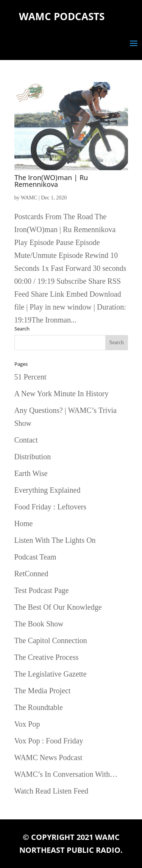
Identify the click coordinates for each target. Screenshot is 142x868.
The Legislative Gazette (51, 674)
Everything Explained (48, 490)
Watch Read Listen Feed (51, 791)
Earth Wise (31, 473)
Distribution (33, 457)
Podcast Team (35, 557)
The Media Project (43, 691)
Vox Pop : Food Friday (49, 741)
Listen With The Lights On (55, 540)
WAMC (29, 198)
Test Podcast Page (42, 590)
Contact (26, 440)
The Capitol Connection (51, 640)
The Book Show (39, 624)
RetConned (31, 574)
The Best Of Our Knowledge (58, 607)
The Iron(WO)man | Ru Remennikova (51, 181)
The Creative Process (47, 657)
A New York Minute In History (62, 394)
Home (24, 523)
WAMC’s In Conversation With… (66, 774)
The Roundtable (39, 707)
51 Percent (30, 377)
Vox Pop (27, 724)
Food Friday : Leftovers (51, 507)
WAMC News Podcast (48, 757)
